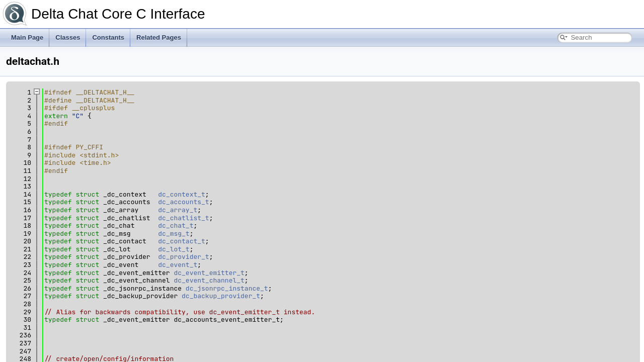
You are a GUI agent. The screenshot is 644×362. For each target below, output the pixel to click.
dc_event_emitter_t (209, 273)
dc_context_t (182, 194)
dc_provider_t (183, 257)
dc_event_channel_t (209, 280)
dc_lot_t (174, 249)
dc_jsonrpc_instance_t (227, 288)
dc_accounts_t (183, 202)
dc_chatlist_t (183, 218)
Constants (108, 37)
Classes (68, 37)
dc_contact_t (182, 241)
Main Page (27, 37)
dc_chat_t (176, 225)
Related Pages (159, 37)
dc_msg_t (174, 234)
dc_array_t (178, 210)
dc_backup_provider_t (221, 296)
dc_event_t (178, 265)
